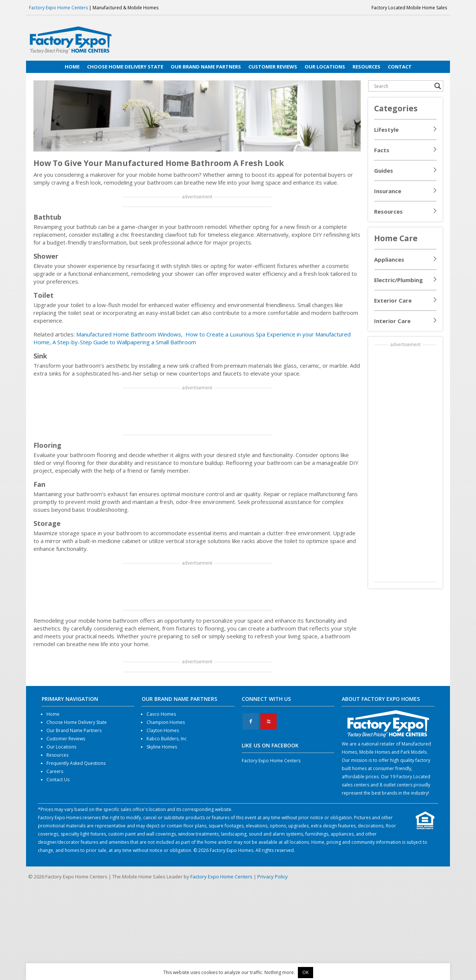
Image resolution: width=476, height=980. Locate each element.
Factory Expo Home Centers (58, 8)
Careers (55, 771)
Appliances (389, 259)
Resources (388, 211)
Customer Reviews (66, 739)
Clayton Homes (163, 730)
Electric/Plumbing (398, 280)
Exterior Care (393, 300)
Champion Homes (166, 722)
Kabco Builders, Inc (167, 739)
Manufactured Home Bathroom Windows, (130, 334)
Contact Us (58, 780)
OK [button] (305, 972)
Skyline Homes (162, 747)
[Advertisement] (197, 412)
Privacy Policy (273, 877)
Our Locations (61, 747)
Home (53, 714)
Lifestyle (386, 130)
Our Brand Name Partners (74, 730)
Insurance (388, 191)
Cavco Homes (161, 714)
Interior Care (392, 321)
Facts (382, 150)
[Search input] (402, 86)
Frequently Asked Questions (76, 763)
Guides (384, 170)
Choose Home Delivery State (77, 722)
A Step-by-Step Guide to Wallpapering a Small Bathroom (124, 342)
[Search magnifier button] (438, 86)
